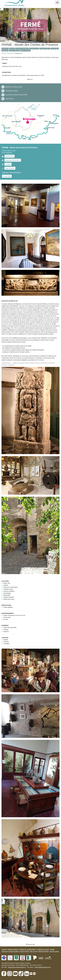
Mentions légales (13, 949)
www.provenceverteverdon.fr (17, 967)
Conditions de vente (43, 949)
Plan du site (34, 951)
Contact (4, 949)
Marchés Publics (44, 951)
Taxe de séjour (54, 951)
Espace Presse (24, 951)
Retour (30, 79)
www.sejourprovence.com (43, 967)
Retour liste (30, 944)
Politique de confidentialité (27, 949)
